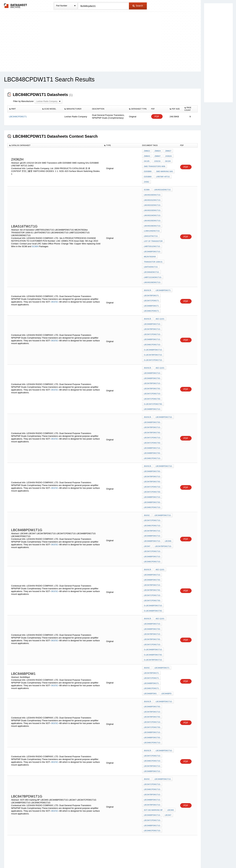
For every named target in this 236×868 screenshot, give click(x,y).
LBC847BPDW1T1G (152, 304)
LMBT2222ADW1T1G (153, 259)
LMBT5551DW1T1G (152, 233)
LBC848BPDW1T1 (151, 284)
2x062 (146, 177)
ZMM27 (167, 151)
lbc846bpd (166, 618)
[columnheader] (24, 109)
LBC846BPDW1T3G (152, 347)
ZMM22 (147, 151)
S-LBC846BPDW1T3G (153, 547)
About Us (179, 857)
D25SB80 (148, 173)
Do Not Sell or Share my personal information (116, 857)
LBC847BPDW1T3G (152, 355)
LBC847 (147, 491)
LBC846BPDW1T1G (152, 237)
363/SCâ (147, 271)
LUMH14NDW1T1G (152, 220)
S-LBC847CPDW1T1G (153, 331)
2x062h (167, 155)
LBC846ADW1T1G (151, 255)
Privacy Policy (86, 857)
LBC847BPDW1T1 (151, 275)
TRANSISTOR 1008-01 (153, 246)
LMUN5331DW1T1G (152, 193)
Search (138, 6)
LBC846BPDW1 (150, 618)
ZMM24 (157, 151)
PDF (157, 117)
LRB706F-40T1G (162, 173)
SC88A (35, 234)
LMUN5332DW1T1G (152, 198)
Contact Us (167, 857)
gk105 (147, 160)
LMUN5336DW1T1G (152, 215)
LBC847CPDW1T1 (151, 280)
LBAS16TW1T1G (151, 224)
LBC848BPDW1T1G (152, 313)
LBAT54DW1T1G (151, 250)
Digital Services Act (149, 857)
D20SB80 (148, 168)
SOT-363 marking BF (153, 719)
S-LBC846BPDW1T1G (153, 322)
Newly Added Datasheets (65, 857)
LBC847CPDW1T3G (152, 364)
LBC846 (167, 487)
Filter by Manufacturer (23, 101)
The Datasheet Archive (16, 6)
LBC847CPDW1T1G (152, 309)
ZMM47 (157, 155)
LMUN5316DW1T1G (162, 184)
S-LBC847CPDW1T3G (153, 369)
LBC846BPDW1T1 (163, 271)
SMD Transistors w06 (155, 164)
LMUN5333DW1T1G (152, 202)
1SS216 (157, 160)
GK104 (167, 160)
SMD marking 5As (164, 168)
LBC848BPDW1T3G (152, 411)
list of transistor (153, 228)
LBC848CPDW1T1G (152, 318)
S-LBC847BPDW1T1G (153, 326)
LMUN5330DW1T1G (152, 189)
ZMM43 (147, 155)
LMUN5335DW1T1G (152, 211)
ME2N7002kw (150, 242)
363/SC (55, 280)
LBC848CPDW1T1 (151, 288)
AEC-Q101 (159, 296)
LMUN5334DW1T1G (152, 206)
